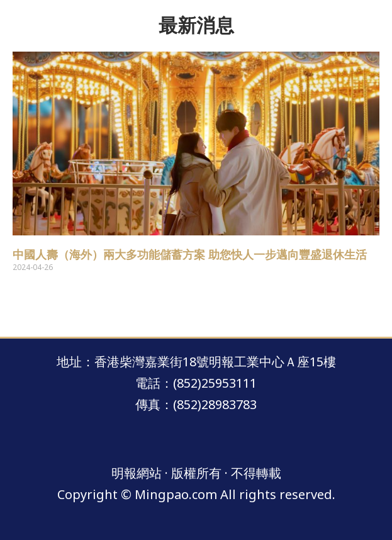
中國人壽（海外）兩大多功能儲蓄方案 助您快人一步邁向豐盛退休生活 (190, 255)
